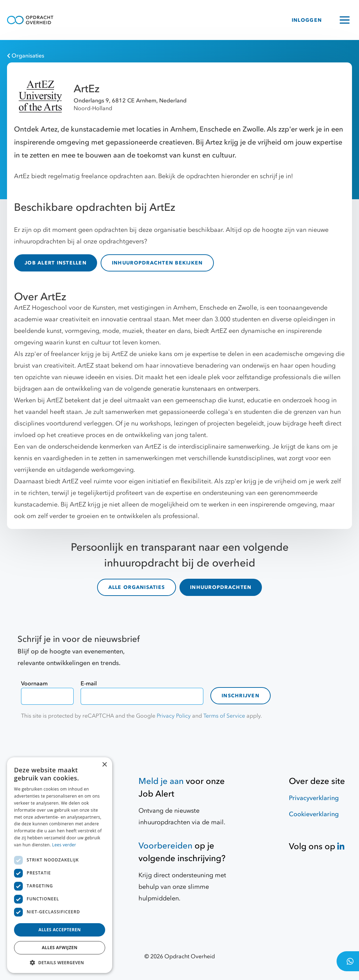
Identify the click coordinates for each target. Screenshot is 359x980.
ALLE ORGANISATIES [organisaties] (137, 587)
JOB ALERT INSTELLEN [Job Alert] (56, 263)
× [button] (104, 765)
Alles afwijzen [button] (60, 948)
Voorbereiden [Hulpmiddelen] (165, 846)
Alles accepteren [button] (60, 930)
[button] (60, 962)
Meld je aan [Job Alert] (161, 781)
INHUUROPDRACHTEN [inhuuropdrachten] (221, 587)
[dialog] (60, 865)
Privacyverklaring (314, 798)
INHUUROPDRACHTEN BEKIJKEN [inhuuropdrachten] (157, 263)
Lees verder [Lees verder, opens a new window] (64, 845)
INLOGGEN (307, 20)
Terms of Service (224, 716)
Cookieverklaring (314, 814)
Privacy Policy (174, 716)
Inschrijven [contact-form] (241, 696)
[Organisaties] (176, 56)
